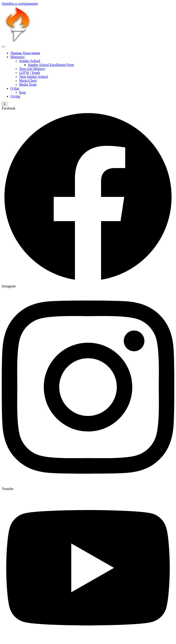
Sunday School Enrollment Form (51, 65)
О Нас (15, 88)
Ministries (18, 57)
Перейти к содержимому (20, 4)
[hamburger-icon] (3, 47)
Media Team (28, 84)
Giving (15, 96)
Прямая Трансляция (25, 53)
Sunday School (30, 61)
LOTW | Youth (30, 73)
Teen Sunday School (33, 77)
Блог (23, 92)
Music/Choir (28, 81)
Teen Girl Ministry (32, 69)
